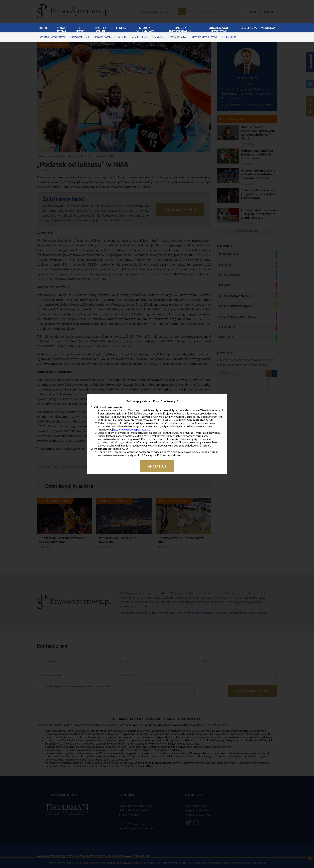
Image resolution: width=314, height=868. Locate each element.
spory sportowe (205, 37)
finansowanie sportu (110, 37)
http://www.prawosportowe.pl (131, 429)
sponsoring (178, 37)
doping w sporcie (53, 37)
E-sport (80, 29)
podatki (158, 37)
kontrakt (139, 37)
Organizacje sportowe (219, 29)
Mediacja (268, 28)
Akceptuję (157, 466)
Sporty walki (100, 29)
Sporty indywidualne (180, 29)
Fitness (120, 28)
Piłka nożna (61, 29)
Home (43, 28)
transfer (229, 37)
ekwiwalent (80, 37)
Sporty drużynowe (145, 29)
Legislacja (249, 28)
